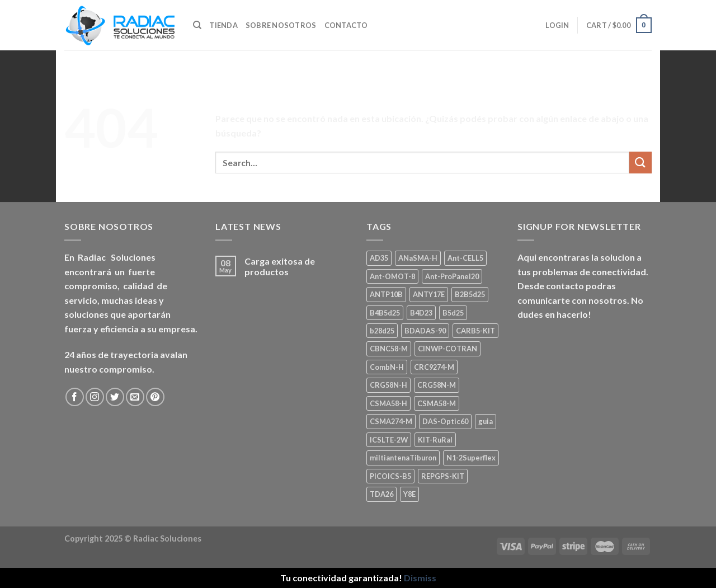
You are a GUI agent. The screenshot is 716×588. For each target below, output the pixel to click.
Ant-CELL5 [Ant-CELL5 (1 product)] (465, 258)
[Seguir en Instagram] (95, 397)
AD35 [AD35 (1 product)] (379, 258)
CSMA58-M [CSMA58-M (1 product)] (437, 403)
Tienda (223, 25)
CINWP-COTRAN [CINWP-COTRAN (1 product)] (447, 349)
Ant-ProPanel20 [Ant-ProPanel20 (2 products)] (452, 276)
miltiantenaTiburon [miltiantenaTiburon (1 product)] (403, 458)
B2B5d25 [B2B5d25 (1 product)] (470, 294)
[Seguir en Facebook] (75, 397)
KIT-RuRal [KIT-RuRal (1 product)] (435, 440)
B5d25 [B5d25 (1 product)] (453, 313)
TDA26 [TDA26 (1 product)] (381, 494)
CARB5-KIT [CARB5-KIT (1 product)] (475, 331)
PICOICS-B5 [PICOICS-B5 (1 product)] (390, 476)
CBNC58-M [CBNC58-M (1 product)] (389, 349)
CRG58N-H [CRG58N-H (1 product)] (388, 385)
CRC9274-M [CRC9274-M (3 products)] (434, 367)
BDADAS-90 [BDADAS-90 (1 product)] (425, 331)
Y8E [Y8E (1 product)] (409, 494)
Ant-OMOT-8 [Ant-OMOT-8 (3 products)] (392, 276)
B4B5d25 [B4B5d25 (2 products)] (385, 313)
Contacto (346, 25)
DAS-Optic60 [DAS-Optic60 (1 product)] (445, 421)
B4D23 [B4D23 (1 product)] (421, 313)
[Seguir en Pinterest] (155, 397)
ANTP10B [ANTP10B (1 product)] (386, 294)
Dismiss (420, 578)
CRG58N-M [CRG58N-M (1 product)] (437, 385)
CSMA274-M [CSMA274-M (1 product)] (391, 421)
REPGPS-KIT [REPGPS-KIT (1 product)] (443, 476)
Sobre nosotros (281, 25)
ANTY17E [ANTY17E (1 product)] (429, 294)
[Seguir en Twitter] (115, 397)
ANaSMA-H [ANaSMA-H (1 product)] (418, 258)
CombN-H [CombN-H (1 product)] (387, 367)
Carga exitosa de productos (280, 266)
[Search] (197, 25)
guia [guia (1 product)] (486, 421)
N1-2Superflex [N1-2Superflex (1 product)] (471, 458)
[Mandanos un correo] (135, 397)
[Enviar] (640, 163)
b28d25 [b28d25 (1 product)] (382, 331)
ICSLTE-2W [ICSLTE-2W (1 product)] (389, 440)
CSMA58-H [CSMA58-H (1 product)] (388, 403)
